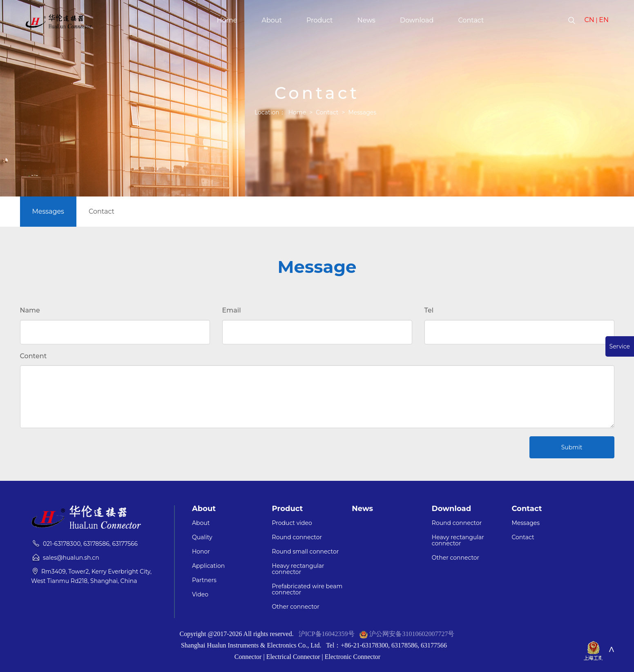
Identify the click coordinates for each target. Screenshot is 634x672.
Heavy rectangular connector (298, 569)
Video (200, 595)
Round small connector (306, 552)
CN (589, 20)
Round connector (297, 537)
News (366, 20)
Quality (202, 537)
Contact (471, 20)
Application (208, 566)
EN (604, 20)
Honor (201, 552)
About (272, 20)
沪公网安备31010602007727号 (412, 634)
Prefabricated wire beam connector (307, 589)
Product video (292, 523)
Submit (572, 447)
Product (320, 20)
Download (417, 20)
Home (227, 20)
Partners (204, 580)
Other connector (296, 607)
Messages (362, 112)
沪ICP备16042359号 (327, 634)
